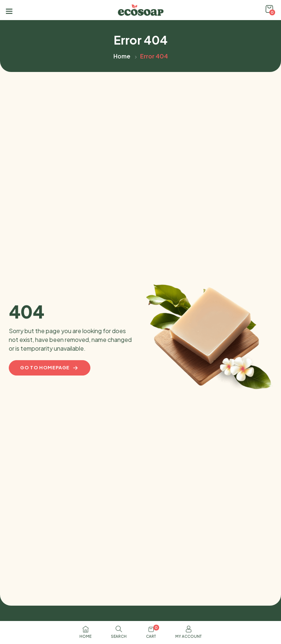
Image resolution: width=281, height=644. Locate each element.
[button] (269, 9)
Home (122, 56)
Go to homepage (50, 368)
